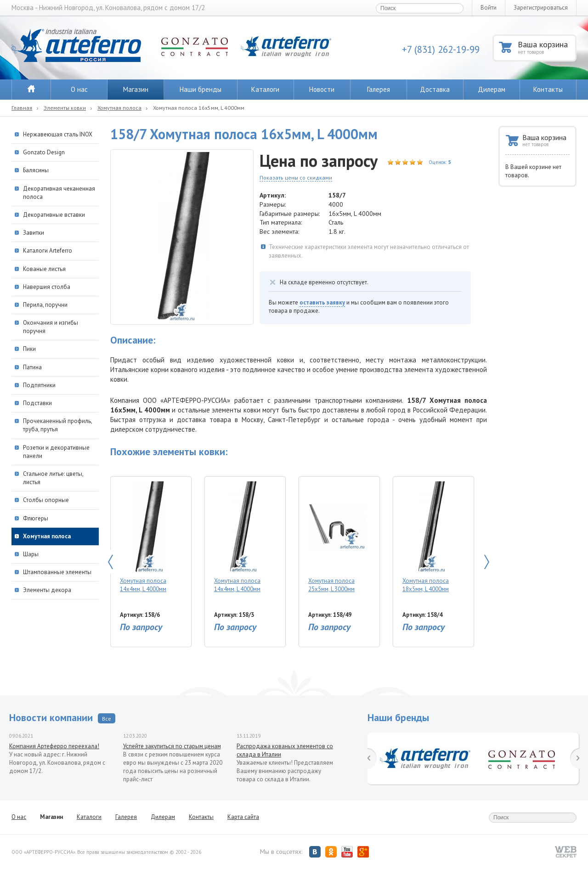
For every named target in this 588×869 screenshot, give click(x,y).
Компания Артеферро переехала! (54, 746)
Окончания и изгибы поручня (51, 327)
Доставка (435, 89)
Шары (31, 554)
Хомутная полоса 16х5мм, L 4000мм (199, 108)
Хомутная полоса (119, 108)
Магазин (136, 89)
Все (107, 719)
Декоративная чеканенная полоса (59, 193)
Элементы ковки (65, 108)
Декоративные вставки (54, 215)
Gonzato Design (44, 152)
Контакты (548, 89)
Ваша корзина (546, 47)
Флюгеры (36, 518)
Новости (322, 89)
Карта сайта (243, 817)
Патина (32, 367)
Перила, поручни (45, 305)
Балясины (36, 170)
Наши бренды (201, 89)
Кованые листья (44, 269)
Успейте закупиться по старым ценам (172, 746)
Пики (29, 349)
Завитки (34, 233)
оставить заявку (322, 302)
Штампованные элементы (57, 572)
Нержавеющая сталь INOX (58, 134)
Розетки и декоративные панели (56, 452)
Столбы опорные (46, 500)
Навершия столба (47, 287)
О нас (79, 89)
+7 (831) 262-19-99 (441, 49)
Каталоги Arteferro (48, 251)
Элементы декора (47, 590)
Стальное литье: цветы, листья (53, 478)
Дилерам (492, 89)
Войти (489, 8)
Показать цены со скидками (296, 178)
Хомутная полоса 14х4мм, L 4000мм (149, 537)
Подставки (37, 403)
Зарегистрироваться (541, 8)
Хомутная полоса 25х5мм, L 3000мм (337, 537)
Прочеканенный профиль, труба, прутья (57, 425)
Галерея (379, 89)
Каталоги (265, 89)
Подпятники (39, 385)
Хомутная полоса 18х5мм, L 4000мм (431, 537)
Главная (22, 108)
